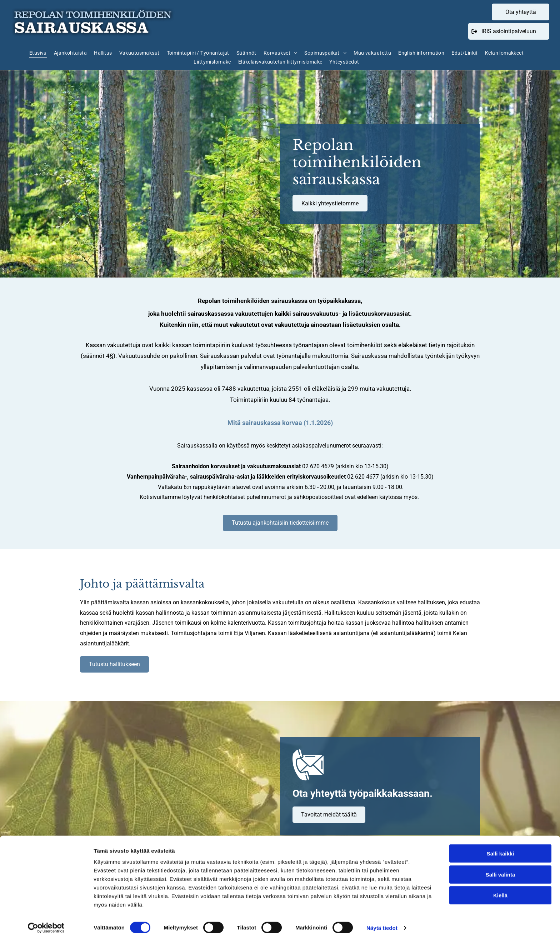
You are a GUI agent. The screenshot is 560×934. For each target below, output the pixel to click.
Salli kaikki (501, 846)
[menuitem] (42, 53)
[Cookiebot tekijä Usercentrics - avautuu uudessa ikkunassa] (46, 920)
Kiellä (500, 888)
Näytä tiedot (382, 920)
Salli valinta (501, 867)
